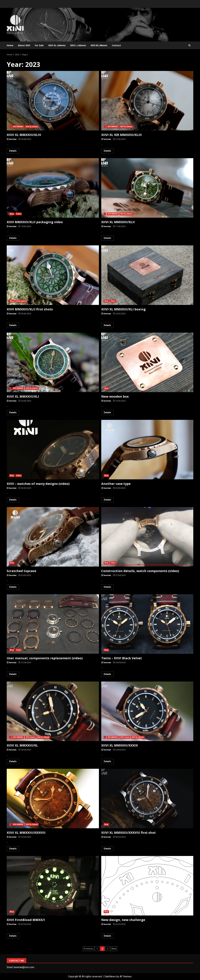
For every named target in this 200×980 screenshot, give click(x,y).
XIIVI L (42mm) (78, 45)
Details (13, 151)
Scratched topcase (53, 537)
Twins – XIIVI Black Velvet (147, 624)
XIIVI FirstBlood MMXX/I (53, 886)
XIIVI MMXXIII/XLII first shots (53, 275)
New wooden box (147, 362)
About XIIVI (24, 45)
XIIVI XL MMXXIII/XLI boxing (147, 275)
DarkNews (110, 976)
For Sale (39, 45)
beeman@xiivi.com (24, 967)
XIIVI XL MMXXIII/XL (53, 711)
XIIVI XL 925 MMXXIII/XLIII (147, 101)
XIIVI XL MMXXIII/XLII (147, 188)
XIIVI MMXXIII (18, 127)
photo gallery (21, 301)
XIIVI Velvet (30, 737)
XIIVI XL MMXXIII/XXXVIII (53, 799)
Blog (12, 214)
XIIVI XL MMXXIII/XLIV (53, 101)
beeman (13, 139)
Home (10, 45)
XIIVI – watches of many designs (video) (53, 450)
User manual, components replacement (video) (53, 624)
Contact (116, 45)
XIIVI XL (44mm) (57, 45)
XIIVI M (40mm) (99, 45)
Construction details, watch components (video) (147, 537)
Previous (88, 949)
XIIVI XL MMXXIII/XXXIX (147, 711)
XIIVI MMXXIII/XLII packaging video (53, 188)
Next (114, 949)
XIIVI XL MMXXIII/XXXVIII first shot (147, 799)
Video (19, 214)
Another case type (147, 450)
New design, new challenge (147, 886)
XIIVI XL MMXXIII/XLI (53, 362)
